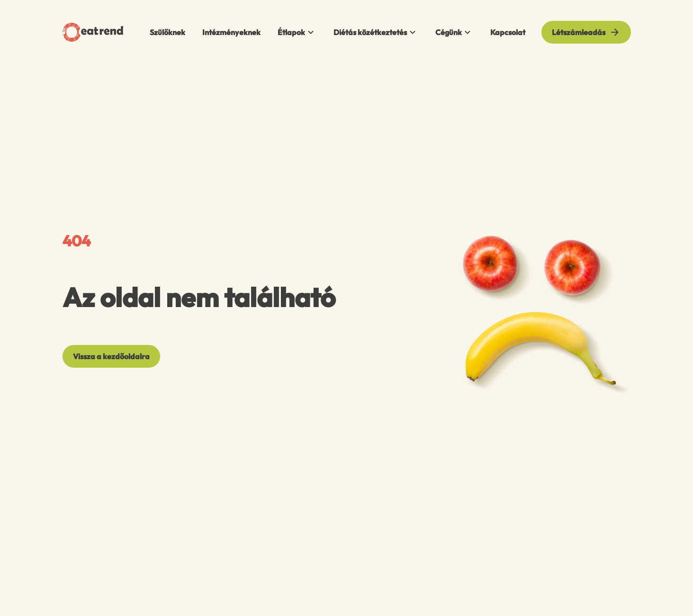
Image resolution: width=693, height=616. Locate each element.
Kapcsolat (508, 32)
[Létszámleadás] (586, 32)
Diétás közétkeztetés (376, 32)
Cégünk (454, 32)
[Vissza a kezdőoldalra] (111, 356)
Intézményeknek (231, 32)
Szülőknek (167, 32)
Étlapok (297, 32)
